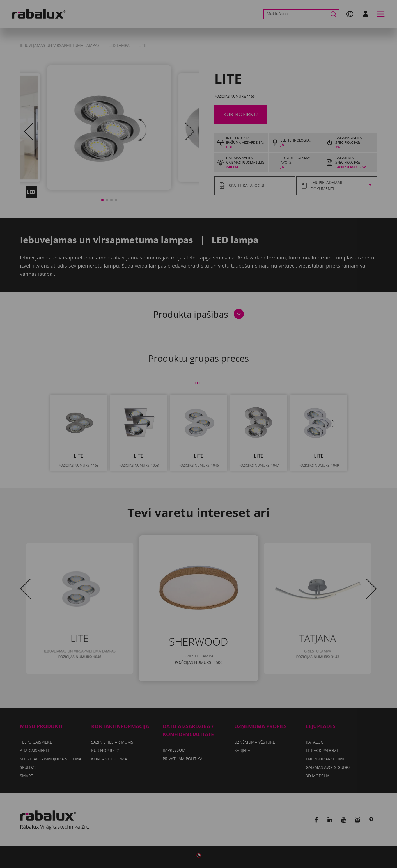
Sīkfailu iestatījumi (161, 455)
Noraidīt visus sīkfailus (230, 455)
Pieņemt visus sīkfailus (198, 469)
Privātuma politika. (213, 438)
